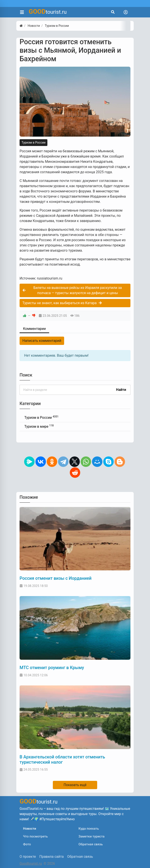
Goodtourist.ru (31, 864)
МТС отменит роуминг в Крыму (52, 668)
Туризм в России (33, 142)
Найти (121, 390)
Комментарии (34, 329)
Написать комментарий (42, 341)
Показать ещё (75, 785)
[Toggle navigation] (126, 12)
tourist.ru (48, 12)
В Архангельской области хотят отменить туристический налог (62, 759)
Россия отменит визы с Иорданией (56, 578)
